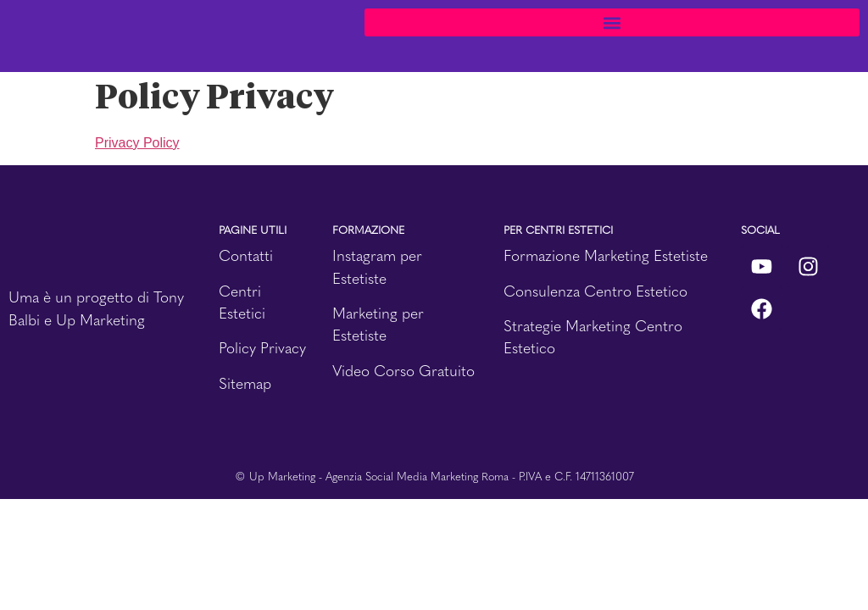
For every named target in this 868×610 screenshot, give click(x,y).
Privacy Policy (137, 143)
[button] (612, 22)
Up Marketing (100, 320)
